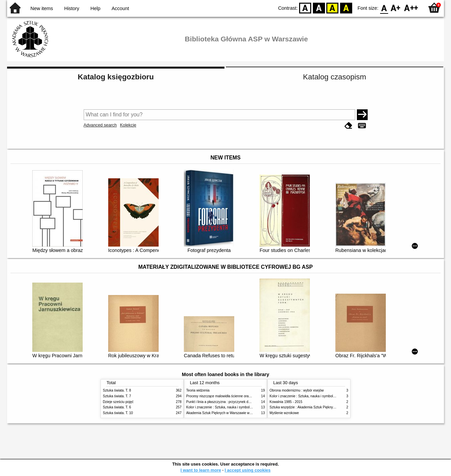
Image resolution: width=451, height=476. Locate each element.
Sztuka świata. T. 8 (117, 390)
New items (42, 8)
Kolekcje (128, 125)
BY (346, 8)
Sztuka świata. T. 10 (118, 413)
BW (319, 8)
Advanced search (100, 125)
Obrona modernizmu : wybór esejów (297, 390)
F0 (384, 8)
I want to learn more (201, 470)
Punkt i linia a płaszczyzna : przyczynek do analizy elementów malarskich (241, 402)
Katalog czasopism (335, 77)
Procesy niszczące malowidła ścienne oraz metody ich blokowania (236, 396)
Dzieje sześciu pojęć (118, 402)
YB (333, 8)
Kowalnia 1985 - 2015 (286, 402)
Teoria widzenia (198, 390)
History (72, 8)
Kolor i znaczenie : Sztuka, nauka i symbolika (220, 407)
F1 (396, 8)
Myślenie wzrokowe (284, 413)
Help (95, 8)
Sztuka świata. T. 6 (117, 407)
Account (120, 8)
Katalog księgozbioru (116, 77)
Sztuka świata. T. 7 (117, 396)
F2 (411, 8)
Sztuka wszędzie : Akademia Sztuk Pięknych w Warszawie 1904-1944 (322, 407)
